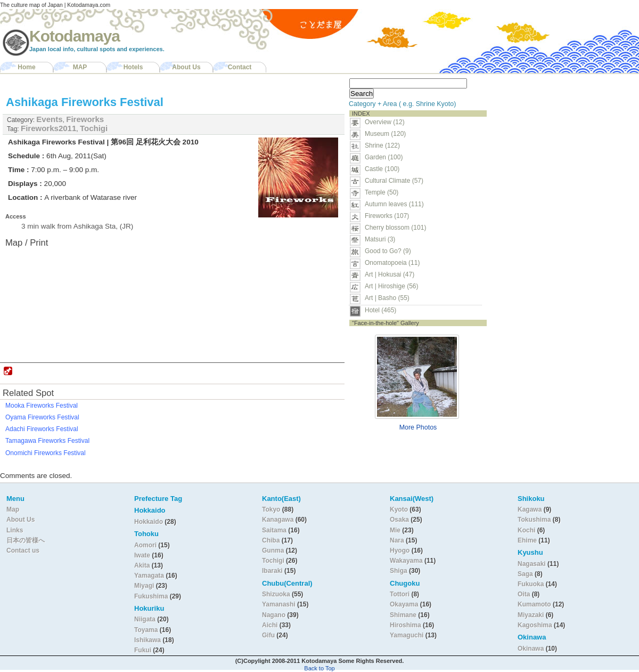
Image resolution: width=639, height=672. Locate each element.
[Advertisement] (558, 142)
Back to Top (319, 668)
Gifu (268, 635)
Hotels (133, 67)
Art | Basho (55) (387, 298)
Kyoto (399, 509)
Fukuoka (531, 584)
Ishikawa (148, 640)
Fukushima (152, 596)
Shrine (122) (382, 145)
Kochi (526, 530)
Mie (395, 530)
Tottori (400, 594)
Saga (525, 574)
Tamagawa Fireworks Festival (47, 441)
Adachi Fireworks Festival (42, 429)
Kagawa (530, 509)
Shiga (399, 571)
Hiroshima (405, 625)
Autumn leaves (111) (394, 204)
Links (15, 530)
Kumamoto (534, 604)
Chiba (271, 540)
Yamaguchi (407, 635)
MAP (80, 67)
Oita (524, 594)
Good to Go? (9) (388, 251)
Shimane (403, 615)
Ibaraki (272, 571)
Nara (398, 540)
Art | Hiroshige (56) (391, 286)
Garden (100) (384, 157)
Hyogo (400, 550)
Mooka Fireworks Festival (42, 406)
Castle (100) (382, 169)
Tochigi (94, 128)
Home (26, 67)
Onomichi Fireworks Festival (46, 453)
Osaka (399, 520)
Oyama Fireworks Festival (42, 417)
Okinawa (531, 649)
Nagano (275, 615)
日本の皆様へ (26, 540)
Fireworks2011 (48, 128)
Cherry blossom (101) (395, 228)
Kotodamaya (75, 36)
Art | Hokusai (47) (390, 274)
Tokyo (272, 509)
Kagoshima (535, 625)
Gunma (273, 550)
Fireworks (85, 119)
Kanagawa (278, 520)
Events (49, 119)
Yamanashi (280, 604)
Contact (240, 67)
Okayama (404, 604)
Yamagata (150, 576)
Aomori (146, 545)
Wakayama (406, 561)
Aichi (270, 625)
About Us (186, 67)
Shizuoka (276, 594)
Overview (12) (385, 122)
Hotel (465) (380, 310)
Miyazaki (531, 615)
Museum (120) (388, 134)
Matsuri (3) (380, 239)
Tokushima (534, 520)
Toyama (146, 630)
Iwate (142, 555)
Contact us (23, 550)
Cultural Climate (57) (394, 181)
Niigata (145, 619)
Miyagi (145, 586)
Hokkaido (149, 522)
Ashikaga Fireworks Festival (85, 102)
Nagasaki (532, 564)
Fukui (144, 650)
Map (13, 509)
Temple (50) (382, 192)
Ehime (527, 540)
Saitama (274, 530)
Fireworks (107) (387, 216)
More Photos (418, 427)
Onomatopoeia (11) (392, 263)
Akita (143, 565)
